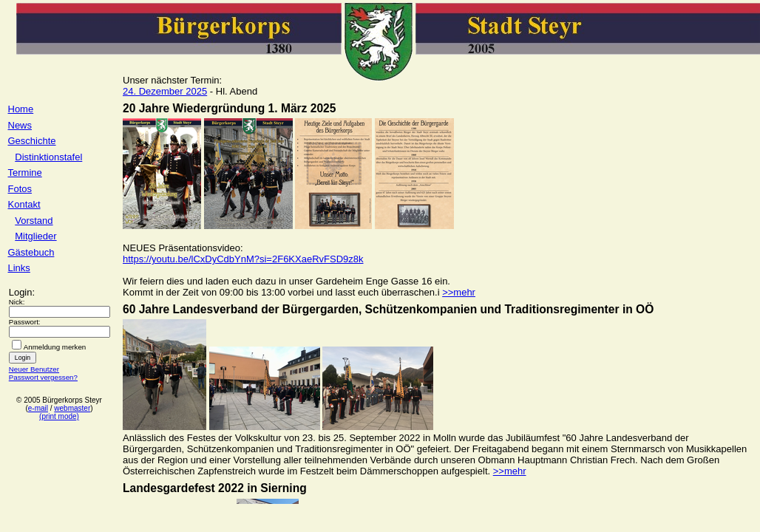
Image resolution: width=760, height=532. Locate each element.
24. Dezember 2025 (165, 91)
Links (19, 268)
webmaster (72, 408)
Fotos (20, 189)
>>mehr (459, 292)
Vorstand (34, 221)
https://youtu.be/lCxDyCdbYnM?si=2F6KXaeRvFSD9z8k (243, 259)
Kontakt (24, 204)
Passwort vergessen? (43, 377)
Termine (25, 173)
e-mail (38, 408)
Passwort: (25, 322)
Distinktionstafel (48, 157)
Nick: (17, 302)
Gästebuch (31, 252)
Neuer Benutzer (34, 369)
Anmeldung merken (55, 347)
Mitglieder (35, 236)
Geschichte (32, 141)
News (20, 125)
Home (21, 109)
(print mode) (59, 416)
